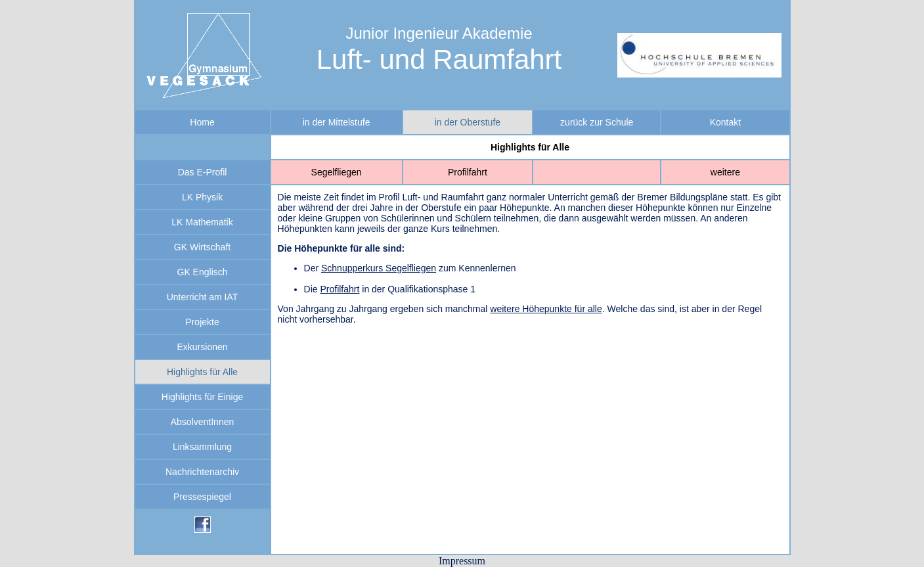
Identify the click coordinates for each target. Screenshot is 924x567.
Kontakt (725, 122)
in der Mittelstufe (337, 122)
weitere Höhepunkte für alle (546, 309)
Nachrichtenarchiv (202, 472)
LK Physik (202, 197)
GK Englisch (203, 272)
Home (202, 122)
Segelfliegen (337, 172)
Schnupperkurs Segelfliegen (379, 268)
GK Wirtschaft (202, 247)
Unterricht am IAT (203, 297)
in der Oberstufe (468, 122)
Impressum (462, 561)
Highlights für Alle (202, 372)
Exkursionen (203, 347)
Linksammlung (202, 447)
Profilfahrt (468, 172)
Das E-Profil (203, 172)
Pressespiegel (202, 497)
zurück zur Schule (597, 122)
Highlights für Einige (203, 397)
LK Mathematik (202, 222)
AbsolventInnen (203, 422)
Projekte (202, 322)
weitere (725, 172)
